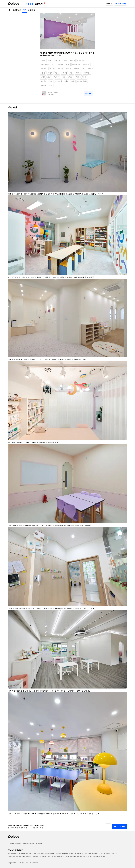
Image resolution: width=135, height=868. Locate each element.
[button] (124, 115)
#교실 (68, 65)
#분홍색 (85, 77)
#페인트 (44, 81)
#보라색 (56, 77)
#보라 (49, 77)
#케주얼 (61, 69)
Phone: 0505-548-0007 (63, 853)
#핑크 (63, 77)
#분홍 (78, 77)
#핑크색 (71, 77)
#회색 (71, 73)
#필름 (73, 81)
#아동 (65, 60)
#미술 (49, 60)
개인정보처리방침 (29, 844)
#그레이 (64, 73)
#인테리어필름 (82, 81)
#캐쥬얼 (68, 69)
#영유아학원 (45, 65)
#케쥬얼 (76, 69)
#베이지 (78, 73)
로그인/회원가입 (120, 4)
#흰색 (43, 73)
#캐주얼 (53, 69)
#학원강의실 (76, 65)
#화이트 (90, 69)
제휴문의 (109, 4)
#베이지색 (87, 73)
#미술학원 (57, 60)
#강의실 (61, 65)
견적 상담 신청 (119, 826)
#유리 (51, 85)
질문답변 (40, 3)
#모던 (83, 69)
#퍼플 (43, 77)
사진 (25, 10)
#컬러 (57, 73)
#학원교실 (86, 65)
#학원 (43, 60)
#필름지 (44, 85)
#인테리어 (44, 69)
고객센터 (11, 844)
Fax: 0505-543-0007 (77, 853)
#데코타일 (59, 81)
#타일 (51, 81)
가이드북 (32, 10)
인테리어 (29, 4)
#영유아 (72, 60)
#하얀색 (50, 73)
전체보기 (88, 93)
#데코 (66, 81)
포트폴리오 (17, 10)
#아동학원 (81, 60)
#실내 (54, 65)
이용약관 (18, 844)
